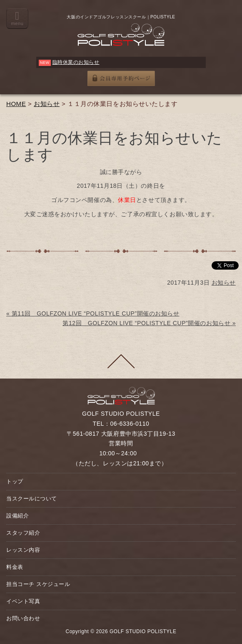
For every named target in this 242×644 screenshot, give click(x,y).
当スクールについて (32, 499)
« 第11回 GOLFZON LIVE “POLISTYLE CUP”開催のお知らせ (93, 313)
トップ (15, 481)
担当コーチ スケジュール (38, 584)
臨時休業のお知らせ (76, 62)
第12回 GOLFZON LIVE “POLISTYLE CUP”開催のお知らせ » (149, 323)
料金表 (15, 567)
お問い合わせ (23, 618)
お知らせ (47, 104)
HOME (16, 104)
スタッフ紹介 (23, 533)
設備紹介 (17, 516)
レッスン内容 (23, 550)
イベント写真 (23, 601)
